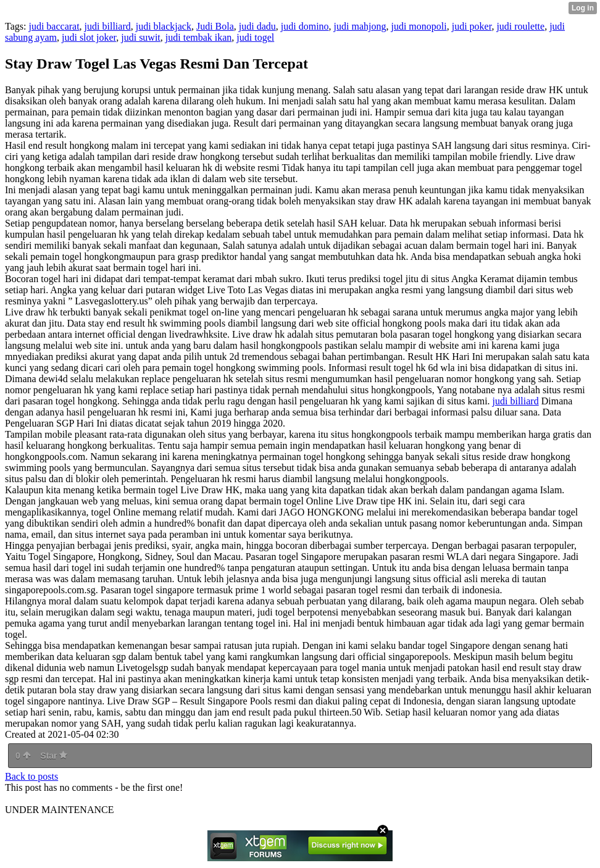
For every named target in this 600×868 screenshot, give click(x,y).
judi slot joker (89, 37)
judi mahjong (360, 26)
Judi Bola (215, 26)
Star (54, 756)
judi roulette (520, 26)
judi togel (255, 37)
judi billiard (108, 26)
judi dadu (257, 26)
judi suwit (141, 37)
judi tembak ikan (199, 37)
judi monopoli (419, 26)
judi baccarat (54, 26)
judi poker (472, 26)
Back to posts (31, 776)
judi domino (305, 26)
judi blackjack (164, 26)
